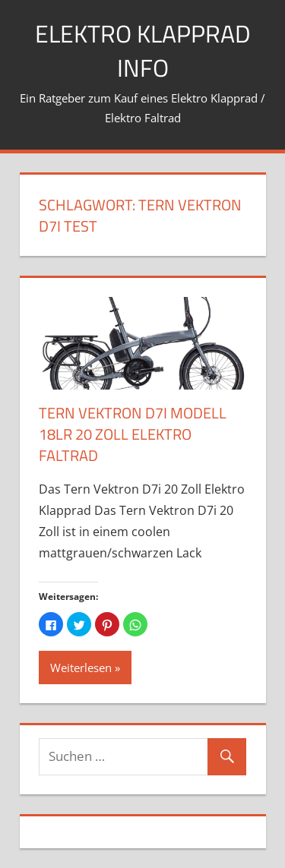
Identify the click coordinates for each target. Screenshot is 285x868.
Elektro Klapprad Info (143, 51)
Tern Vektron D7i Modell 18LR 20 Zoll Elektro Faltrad (133, 434)
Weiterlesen (81, 668)
